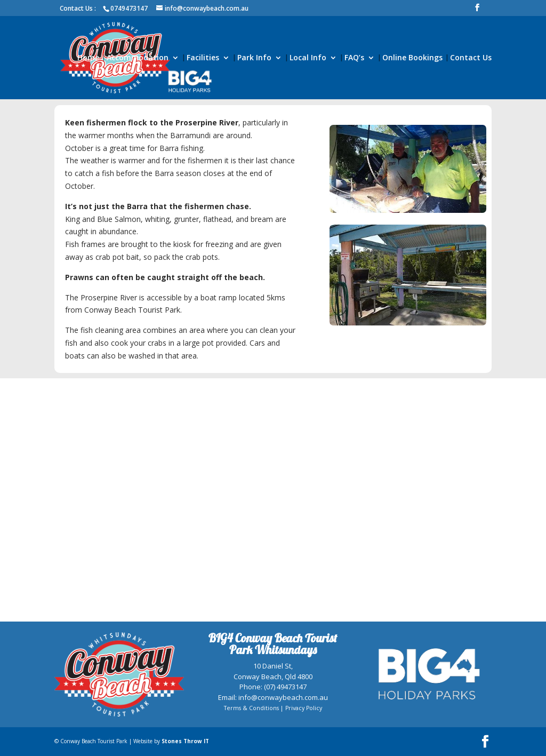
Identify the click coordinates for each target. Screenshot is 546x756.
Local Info (308, 58)
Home (88, 58)
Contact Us (471, 58)
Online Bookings (412, 58)
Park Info (254, 58)
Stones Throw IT (185, 741)
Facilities (203, 58)
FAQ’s (354, 58)
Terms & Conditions (251, 708)
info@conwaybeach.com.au (283, 697)
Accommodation (138, 58)
